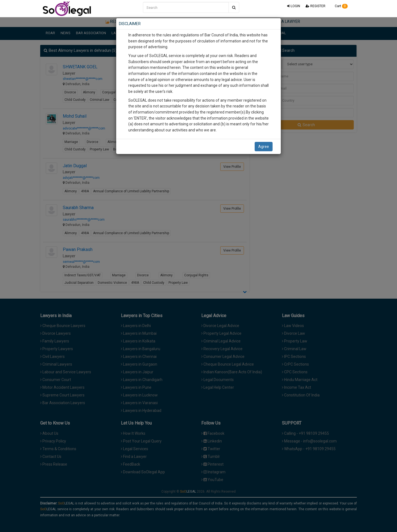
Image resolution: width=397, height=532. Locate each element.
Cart (339, 6)
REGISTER (316, 6)
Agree (264, 147)
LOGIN (294, 6)
